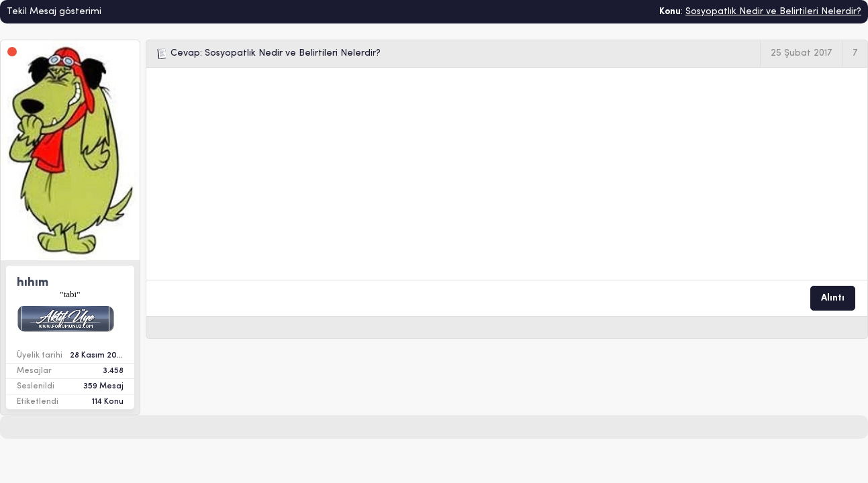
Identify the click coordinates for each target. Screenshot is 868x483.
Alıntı (833, 298)
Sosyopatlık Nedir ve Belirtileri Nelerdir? (773, 12)
